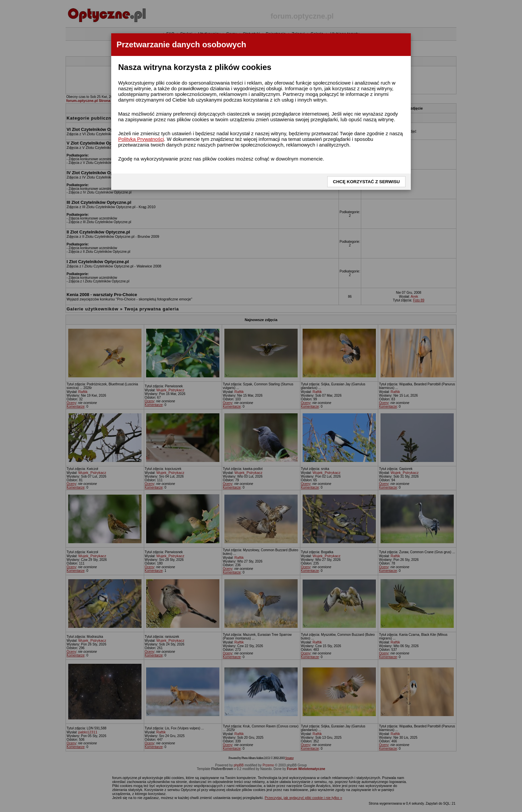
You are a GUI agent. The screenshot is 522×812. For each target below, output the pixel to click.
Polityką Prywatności (141, 139)
